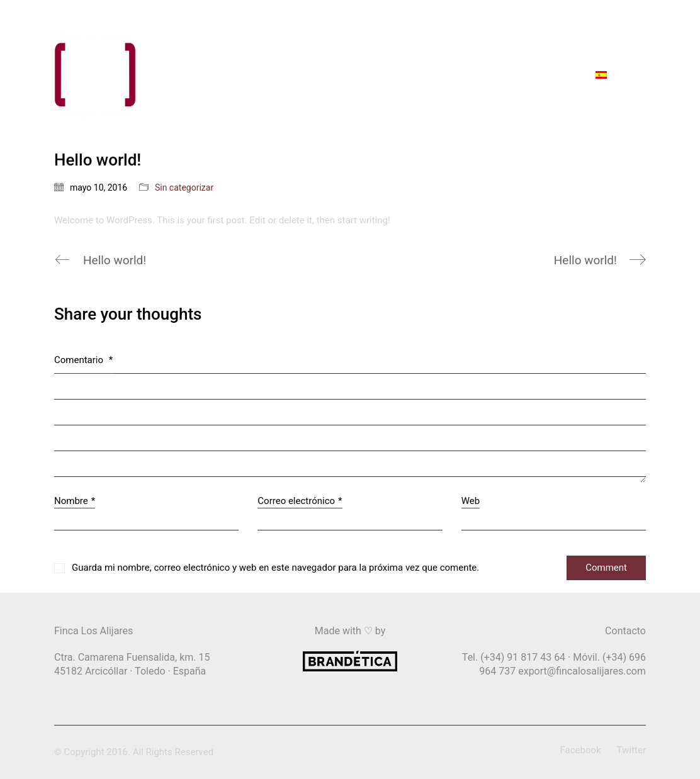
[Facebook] (581, 751)
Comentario (83, 360)
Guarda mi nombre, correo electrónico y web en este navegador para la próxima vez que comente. (275, 568)
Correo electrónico (300, 502)
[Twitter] (631, 751)
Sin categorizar (184, 188)
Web (471, 501)
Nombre (75, 502)
